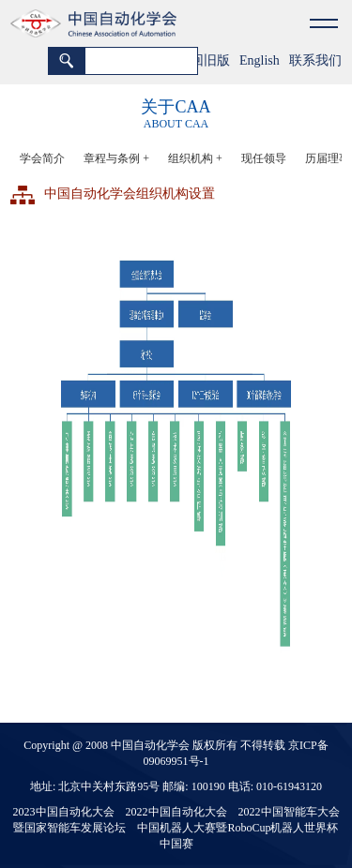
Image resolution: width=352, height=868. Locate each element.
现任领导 (264, 158)
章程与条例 (116, 158)
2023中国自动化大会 (64, 812)
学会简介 (42, 158)
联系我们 (315, 60)
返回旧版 (204, 60)
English (260, 60)
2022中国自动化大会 (176, 812)
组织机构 (195, 158)
